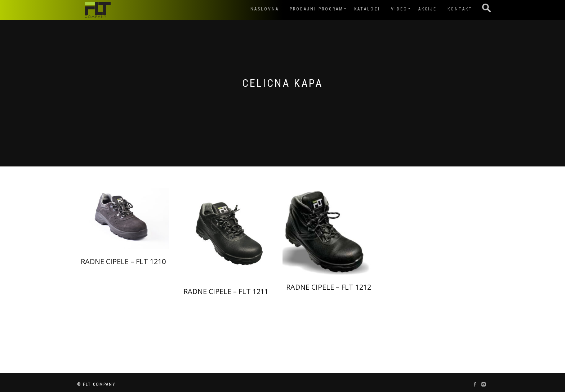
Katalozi (367, 9)
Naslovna (265, 9)
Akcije (428, 9)
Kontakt (460, 9)
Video (399, 9)
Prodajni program (317, 9)
